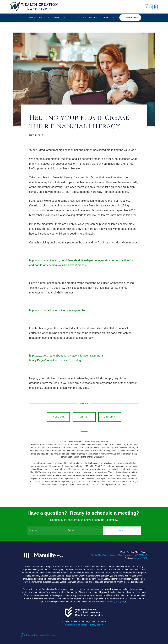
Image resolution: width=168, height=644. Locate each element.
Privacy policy (96, 625)
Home (32, 17)
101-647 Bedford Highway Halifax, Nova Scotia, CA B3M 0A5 (119, 555)
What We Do (62, 17)
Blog (76, 17)
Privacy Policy (115, 602)
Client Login (130, 17)
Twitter (84, 417)
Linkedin (110, 417)
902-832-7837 (141, 558)
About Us (45, 17)
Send (122, 531)
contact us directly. (107, 520)
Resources (90, 17)
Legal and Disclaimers (76, 625)
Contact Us (108, 17)
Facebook (58, 417)
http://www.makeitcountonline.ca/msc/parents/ (57, 310)
